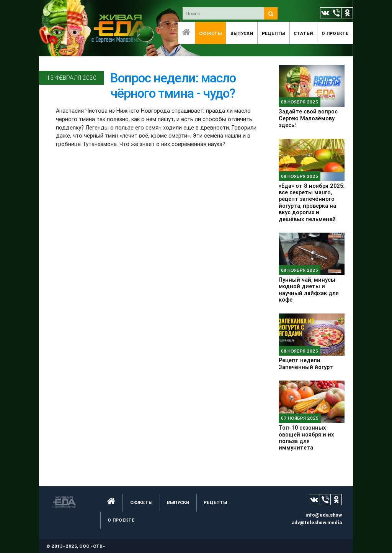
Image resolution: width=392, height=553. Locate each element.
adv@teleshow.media (317, 523)
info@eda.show (324, 515)
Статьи (303, 33)
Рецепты (274, 33)
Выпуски (242, 33)
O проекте (335, 33)
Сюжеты (210, 33)
